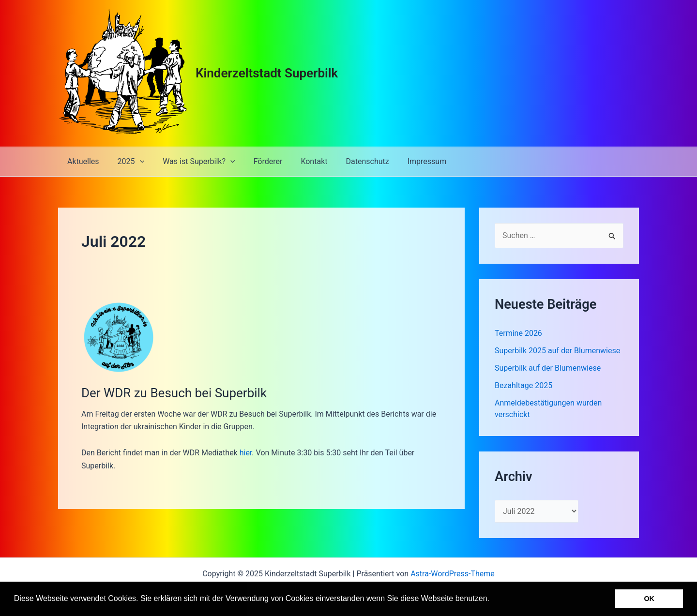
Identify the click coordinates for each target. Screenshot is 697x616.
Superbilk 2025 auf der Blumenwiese (557, 351)
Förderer (258, 161)
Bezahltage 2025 (523, 385)
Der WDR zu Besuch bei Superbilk (174, 393)
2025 (127, 162)
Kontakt (301, 161)
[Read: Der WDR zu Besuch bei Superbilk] (118, 337)
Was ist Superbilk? (191, 162)
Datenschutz (351, 161)
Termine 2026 (518, 333)
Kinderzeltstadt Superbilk (267, 73)
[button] (493, 600)
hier (246, 453)
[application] (136, 162)
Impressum (408, 161)
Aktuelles (82, 161)
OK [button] (649, 599)
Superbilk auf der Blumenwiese (548, 368)
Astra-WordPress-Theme (453, 574)
